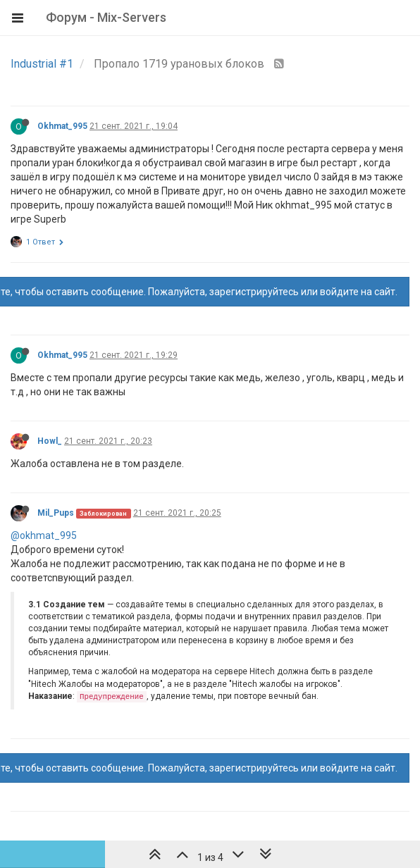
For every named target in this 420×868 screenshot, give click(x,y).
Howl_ (50, 441)
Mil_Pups (56, 513)
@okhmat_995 (44, 535)
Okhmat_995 (62, 126)
